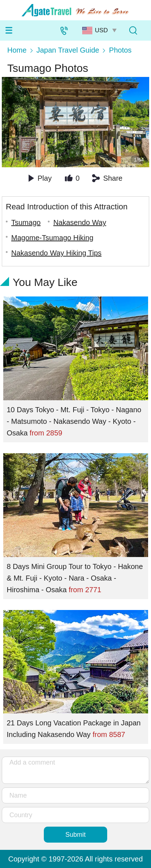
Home (17, 50)
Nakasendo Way (80, 222)
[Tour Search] (133, 30)
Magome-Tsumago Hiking (52, 238)
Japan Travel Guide (68, 50)
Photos (120, 50)
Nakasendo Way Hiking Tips (56, 253)
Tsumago (26, 222)
